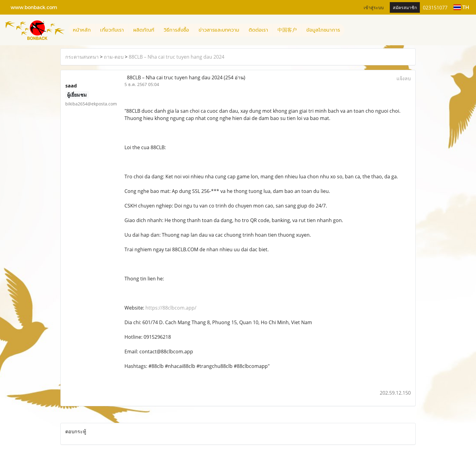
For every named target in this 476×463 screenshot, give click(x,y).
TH (461, 7)
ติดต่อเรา (258, 30)
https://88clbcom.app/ (171, 308)
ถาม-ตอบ (114, 57)
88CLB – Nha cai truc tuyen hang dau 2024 (177, 57)
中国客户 (287, 30)
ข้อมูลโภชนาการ (323, 30)
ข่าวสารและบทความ (219, 30)
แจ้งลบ (404, 78)
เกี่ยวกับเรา (112, 30)
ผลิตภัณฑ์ (144, 30)
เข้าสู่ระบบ (374, 7)
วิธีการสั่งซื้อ (176, 30)
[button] (350, 30)
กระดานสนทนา (82, 57)
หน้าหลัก (82, 30)
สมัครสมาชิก (405, 7)
